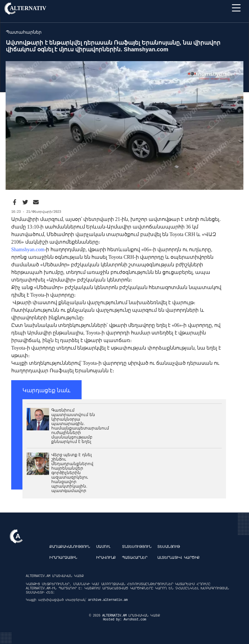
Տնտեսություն (137, 547)
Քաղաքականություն (70, 547)
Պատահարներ (135, 558)
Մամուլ (103, 547)
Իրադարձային (63, 558)
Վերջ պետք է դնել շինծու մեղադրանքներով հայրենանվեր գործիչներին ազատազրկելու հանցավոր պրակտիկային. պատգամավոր (72, 473)
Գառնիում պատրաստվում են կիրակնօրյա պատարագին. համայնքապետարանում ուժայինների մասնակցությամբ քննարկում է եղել (80, 426)
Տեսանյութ (169, 547)
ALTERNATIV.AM (115, 616)
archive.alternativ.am (108, 600)
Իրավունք (106, 558)
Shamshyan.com (28, 250)
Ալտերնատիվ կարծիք (178, 558)
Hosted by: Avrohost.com (125, 620)
